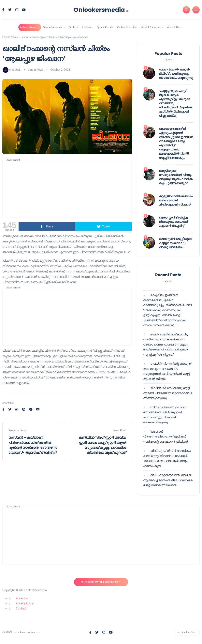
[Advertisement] (67, 189)
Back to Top (187, 632)
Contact (21, 608)
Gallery (73, 27)
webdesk (15, 70)
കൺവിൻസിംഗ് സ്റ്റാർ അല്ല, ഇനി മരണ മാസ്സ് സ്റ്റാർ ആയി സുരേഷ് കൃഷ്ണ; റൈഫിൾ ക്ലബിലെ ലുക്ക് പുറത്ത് (102, 445)
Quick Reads (105, 27)
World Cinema (151, 27)
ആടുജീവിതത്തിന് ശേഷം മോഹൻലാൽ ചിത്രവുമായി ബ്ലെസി (176, 200)
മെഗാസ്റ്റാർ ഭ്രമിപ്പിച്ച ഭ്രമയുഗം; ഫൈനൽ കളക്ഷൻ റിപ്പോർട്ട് (174, 222)
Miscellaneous (53, 27)
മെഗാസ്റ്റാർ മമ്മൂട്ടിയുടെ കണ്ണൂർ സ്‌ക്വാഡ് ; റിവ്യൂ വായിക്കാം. (175, 243)
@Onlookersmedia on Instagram (101, 582)
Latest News (28, 27)
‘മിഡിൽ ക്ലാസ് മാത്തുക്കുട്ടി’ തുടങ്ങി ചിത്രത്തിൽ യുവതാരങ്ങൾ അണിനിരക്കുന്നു (168, 393)
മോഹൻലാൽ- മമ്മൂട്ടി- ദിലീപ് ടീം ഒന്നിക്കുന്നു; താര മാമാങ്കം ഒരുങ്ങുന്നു (176, 74)
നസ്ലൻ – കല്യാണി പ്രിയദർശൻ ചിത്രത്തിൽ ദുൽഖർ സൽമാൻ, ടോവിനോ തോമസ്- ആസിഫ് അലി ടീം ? (33, 445)
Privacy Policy (25, 603)
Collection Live (127, 27)
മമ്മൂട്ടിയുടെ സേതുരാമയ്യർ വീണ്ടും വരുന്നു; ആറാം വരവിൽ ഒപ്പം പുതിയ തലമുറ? (176, 177)
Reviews (87, 27)
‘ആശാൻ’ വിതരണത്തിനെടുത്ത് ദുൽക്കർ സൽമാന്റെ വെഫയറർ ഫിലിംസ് (165, 437)
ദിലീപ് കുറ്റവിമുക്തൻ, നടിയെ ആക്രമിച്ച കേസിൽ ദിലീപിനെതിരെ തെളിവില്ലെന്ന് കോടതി (168, 480)
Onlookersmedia (101, 10)
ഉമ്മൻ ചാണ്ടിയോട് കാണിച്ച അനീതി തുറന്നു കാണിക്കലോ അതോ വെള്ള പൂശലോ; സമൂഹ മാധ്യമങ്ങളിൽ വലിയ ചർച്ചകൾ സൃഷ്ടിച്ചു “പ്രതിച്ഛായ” (166, 345)
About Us (173, 27)
